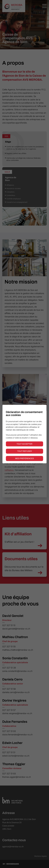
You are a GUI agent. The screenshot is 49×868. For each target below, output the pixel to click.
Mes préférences (25, 458)
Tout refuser (25, 451)
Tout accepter (24, 444)
